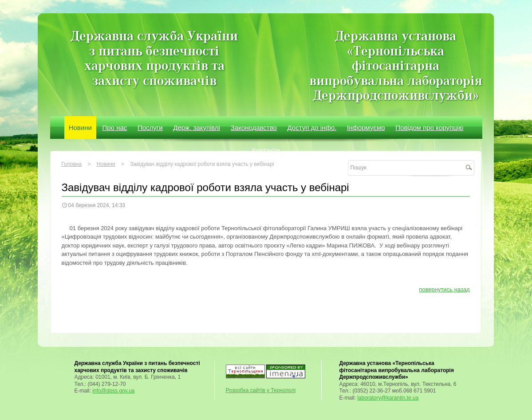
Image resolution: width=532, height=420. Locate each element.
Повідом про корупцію (429, 128)
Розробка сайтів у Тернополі (261, 390)
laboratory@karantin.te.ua (388, 398)
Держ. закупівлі (197, 128)
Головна (72, 164)
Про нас (115, 128)
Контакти (266, 150)
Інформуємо (366, 128)
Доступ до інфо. (312, 128)
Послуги (150, 128)
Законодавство (254, 128)
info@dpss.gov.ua (113, 391)
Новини (80, 128)
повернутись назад (444, 289)
